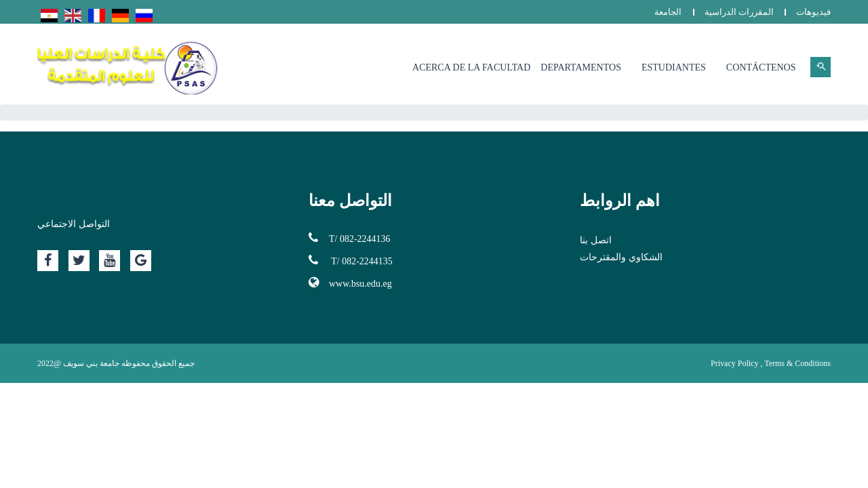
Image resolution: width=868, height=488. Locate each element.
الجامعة (668, 12)
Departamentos (581, 67)
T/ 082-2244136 (350, 238)
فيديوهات (813, 12)
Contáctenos (761, 67)
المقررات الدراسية (739, 12)
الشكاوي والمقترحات (621, 257)
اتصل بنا (596, 240)
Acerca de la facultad (471, 67)
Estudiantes (674, 67)
